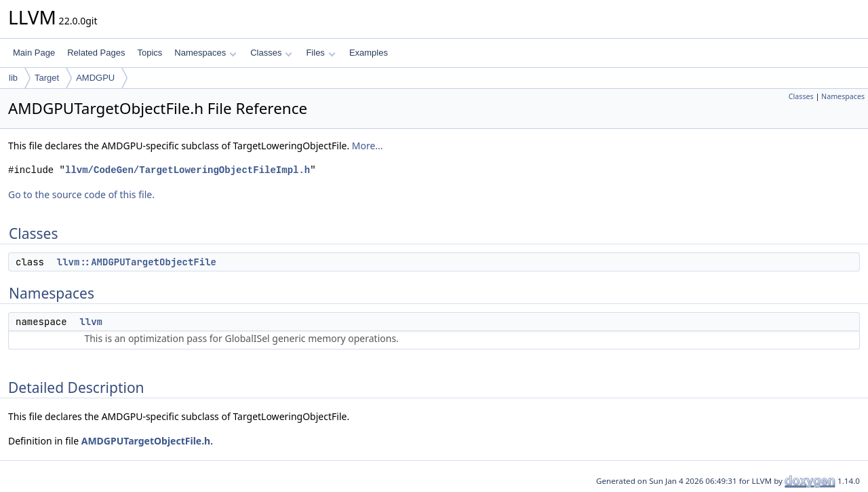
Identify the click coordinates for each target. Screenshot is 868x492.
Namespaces (205, 53)
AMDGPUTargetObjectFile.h (146, 441)
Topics (150, 53)
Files (320, 53)
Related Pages (96, 53)
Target (47, 78)
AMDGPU (95, 78)
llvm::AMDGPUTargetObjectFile (137, 262)
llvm (91, 322)
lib (13, 78)
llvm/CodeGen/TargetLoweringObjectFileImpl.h (188, 170)
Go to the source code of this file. (81, 194)
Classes (271, 53)
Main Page (34, 53)
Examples (369, 53)
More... (368, 146)
